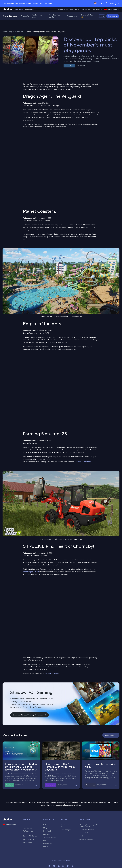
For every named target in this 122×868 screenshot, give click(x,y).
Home (25, 825)
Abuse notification (86, 839)
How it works (28, 828)
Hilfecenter (47, 825)
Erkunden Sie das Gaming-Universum (30, 715)
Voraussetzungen (50, 837)
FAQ (45, 840)
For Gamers (19, 9)
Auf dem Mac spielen (55, 16)
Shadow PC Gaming (30, 836)
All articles (111, 735)
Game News (19, 32)
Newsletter (47, 843)
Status (46, 847)
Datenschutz (84, 833)
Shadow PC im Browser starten (69, 9)
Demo (102, 16)
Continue (111, 3)
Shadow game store (83, 462)
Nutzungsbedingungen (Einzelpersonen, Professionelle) (94, 826)
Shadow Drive (86, 9)
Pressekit (47, 834)
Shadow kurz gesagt (37, 16)
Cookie (82, 836)
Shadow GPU (28, 842)
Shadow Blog (7, 32)
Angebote (25, 16)
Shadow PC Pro (29, 839)
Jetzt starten (113, 16)
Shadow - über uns (66, 826)
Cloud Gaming (10, 16)
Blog (45, 828)
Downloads (47, 831)
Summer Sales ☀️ (87, 16)
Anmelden (98, 9)
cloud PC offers (52, 674)
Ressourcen (73, 16)
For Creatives (29, 9)
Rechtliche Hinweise (87, 830)
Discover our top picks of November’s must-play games (46, 32)
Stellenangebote (67, 830)
